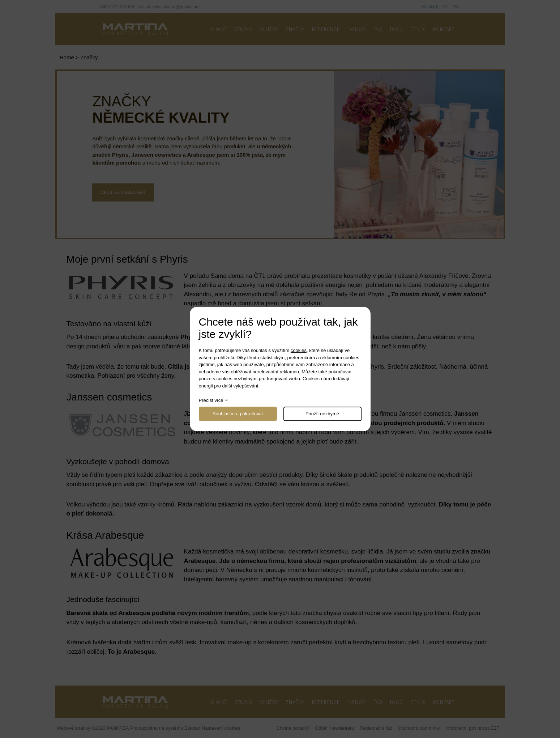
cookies (299, 350)
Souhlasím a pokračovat (238, 414)
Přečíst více (211, 400)
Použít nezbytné (322, 414)
